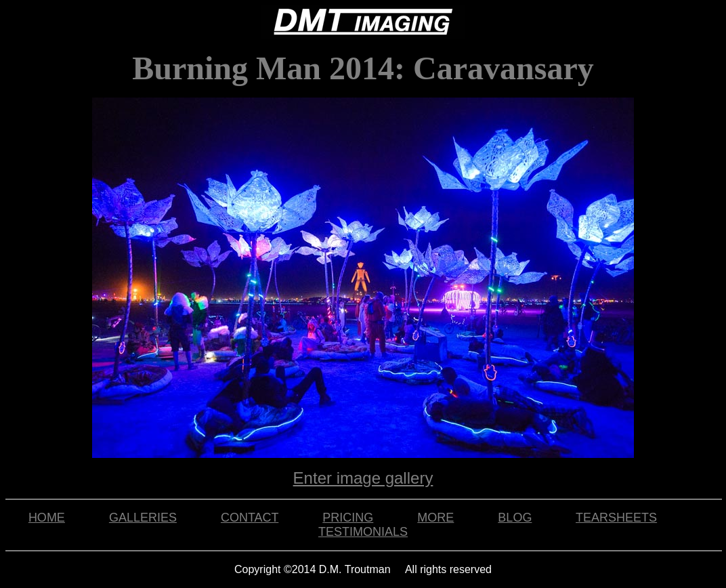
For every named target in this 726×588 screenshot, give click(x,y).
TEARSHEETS (616, 518)
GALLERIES (143, 518)
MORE (435, 518)
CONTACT (250, 518)
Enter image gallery (363, 478)
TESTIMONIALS (363, 532)
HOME (47, 518)
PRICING (348, 518)
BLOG (515, 518)
